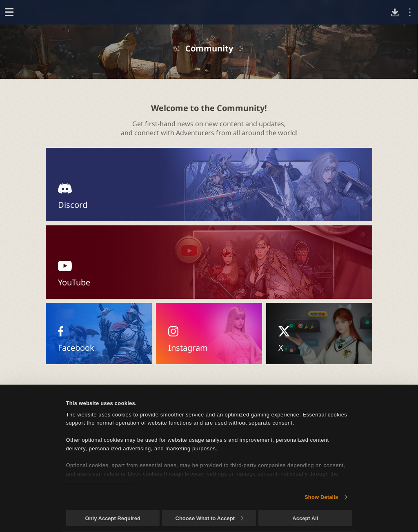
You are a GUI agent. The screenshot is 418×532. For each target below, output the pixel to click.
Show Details (321, 497)
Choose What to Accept (209, 518)
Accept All (305, 518)
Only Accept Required (112, 518)
